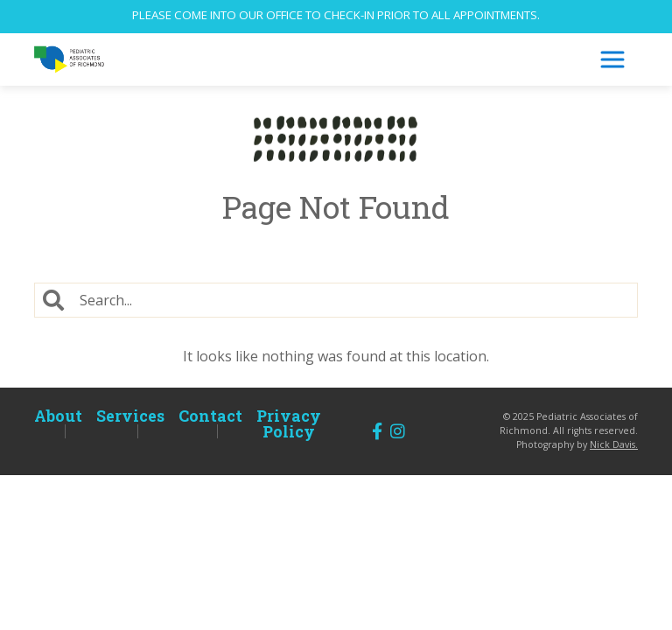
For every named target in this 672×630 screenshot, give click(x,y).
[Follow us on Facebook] (377, 431)
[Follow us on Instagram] (398, 431)
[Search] (355, 300)
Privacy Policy (289, 423)
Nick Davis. (614, 444)
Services (130, 416)
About (58, 416)
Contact (210, 416)
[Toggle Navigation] (612, 59)
